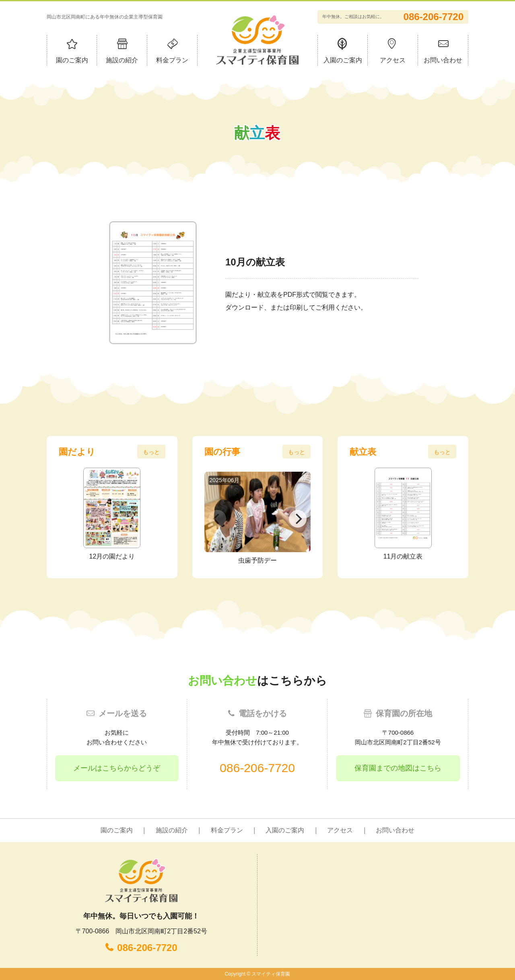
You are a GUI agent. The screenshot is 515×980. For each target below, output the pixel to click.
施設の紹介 (122, 60)
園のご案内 (72, 60)
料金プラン (172, 60)
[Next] (298, 519)
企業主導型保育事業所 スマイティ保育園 (257, 40)
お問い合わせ (443, 60)
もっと (151, 452)
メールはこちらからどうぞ (117, 768)
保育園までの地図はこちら (398, 768)
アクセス (393, 60)
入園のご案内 (343, 60)
